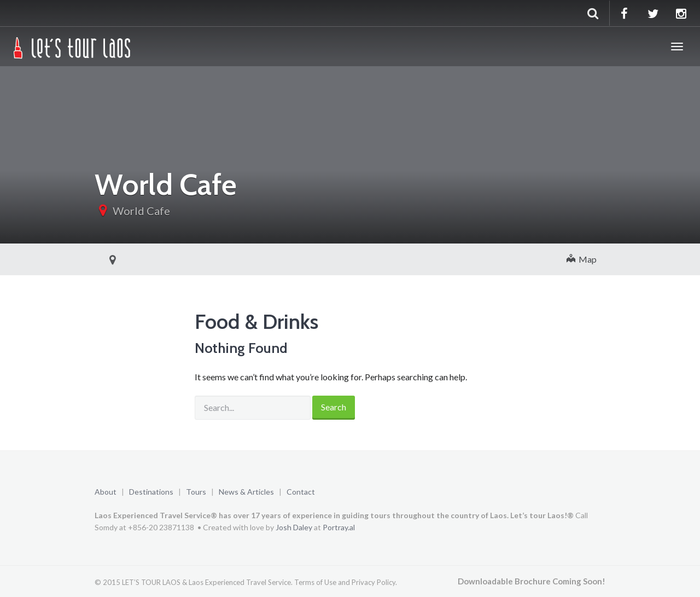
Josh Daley (294, 527)
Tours (196, 492)
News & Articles (246, 492)
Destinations (151, 492)
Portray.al (339, 527)
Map (582, 259)
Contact (301, 492)
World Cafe (141, 211)
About (106, 492)
